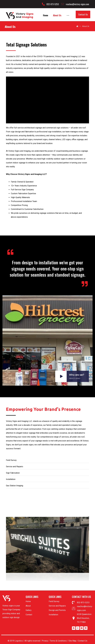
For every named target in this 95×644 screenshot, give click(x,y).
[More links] (68, 15)
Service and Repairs (57, 606)
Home (28, 601)
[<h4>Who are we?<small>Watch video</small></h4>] (47, 341)
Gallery (29, 610)
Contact (29, 615)
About (28, 606)
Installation (53, 615)
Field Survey (54, 601)
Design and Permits (57, 610)
